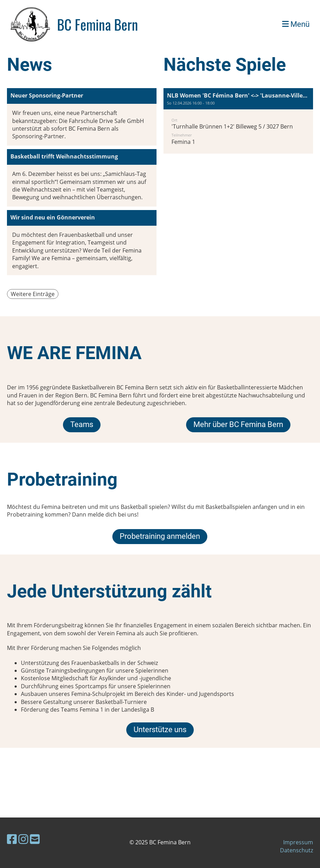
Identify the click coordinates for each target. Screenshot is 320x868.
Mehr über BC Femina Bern (238, 424)
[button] (238, 121)
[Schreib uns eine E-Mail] (35, 839)
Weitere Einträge (33, 294)
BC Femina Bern (98, 24)
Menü (296, 24)
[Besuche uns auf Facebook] (12, 839)
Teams (82, 424)
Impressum (298, 842)
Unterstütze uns (160, 730)
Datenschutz (297, 850)
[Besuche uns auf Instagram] (23, 839)
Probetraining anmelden (160, 536)
